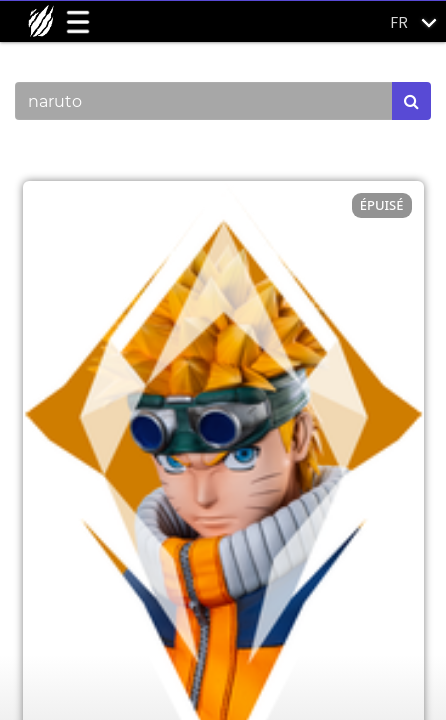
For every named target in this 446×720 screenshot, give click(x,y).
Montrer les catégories (121, 154)
